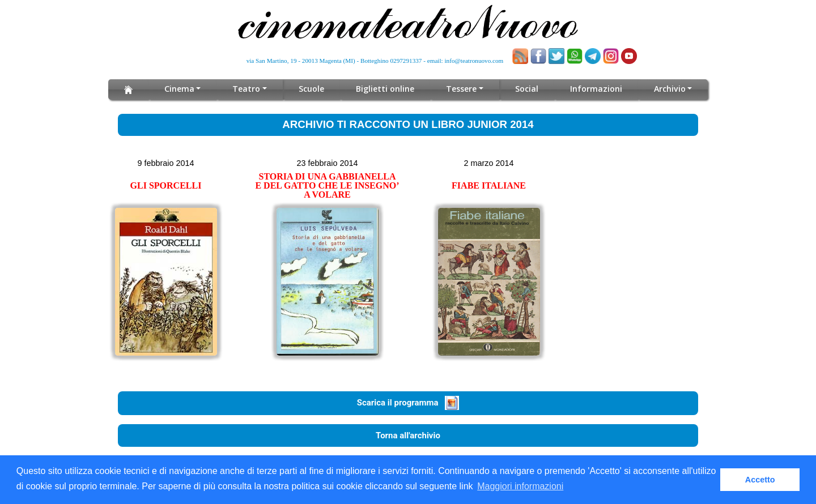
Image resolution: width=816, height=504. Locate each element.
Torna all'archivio (408, 435)
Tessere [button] (462, 89)
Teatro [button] (247, 89)
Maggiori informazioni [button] (520, 486)
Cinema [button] (179, 89)
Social (527, 89)
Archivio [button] (670, 89)
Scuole (312, 89)
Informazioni (596, 89)
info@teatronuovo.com (474, 61)
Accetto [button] (760, 480)
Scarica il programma (408, 403)
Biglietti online (386, 89)
